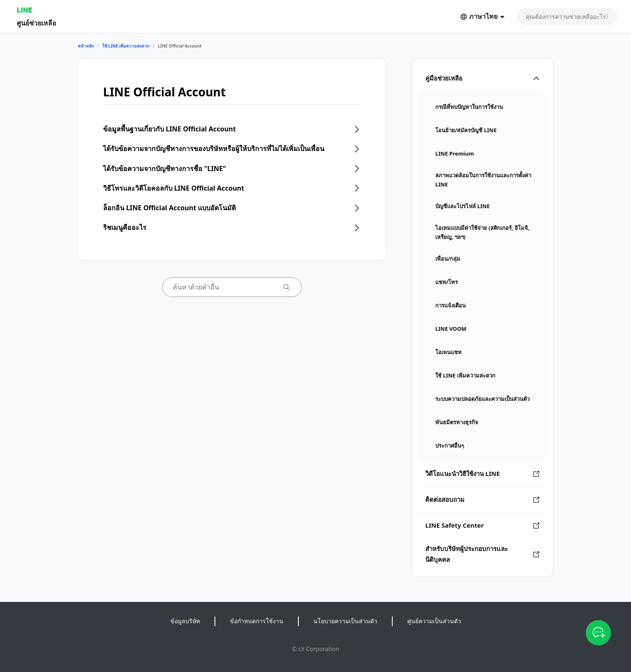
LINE (24, 10)
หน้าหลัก (86, 46)
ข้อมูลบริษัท (185, 621)
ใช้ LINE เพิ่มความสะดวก (126, 46)
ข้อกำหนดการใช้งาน (257, 621)
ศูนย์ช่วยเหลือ (37, 23)
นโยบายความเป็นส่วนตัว (345, 621)
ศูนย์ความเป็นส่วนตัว (434, 621)
